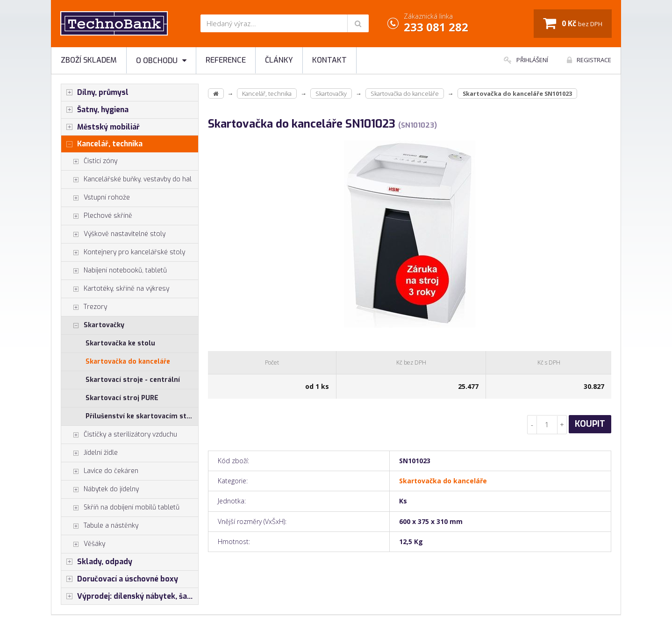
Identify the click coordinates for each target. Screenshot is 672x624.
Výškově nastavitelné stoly (113, 234)
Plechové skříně (97, 216)
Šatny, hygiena (95, 110)
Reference (226, 60)
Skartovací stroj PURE (122, 398)
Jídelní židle (89, 453)
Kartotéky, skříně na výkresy (115, 289)
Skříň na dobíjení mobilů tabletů (120, 508)
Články (279, 60)
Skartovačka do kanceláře (128, 362)
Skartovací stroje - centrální (133, 380)
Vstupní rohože (96, 198)
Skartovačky (93, 325)
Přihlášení (526, 60)
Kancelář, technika (102, 144)
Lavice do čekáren (100, 471)
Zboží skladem (89, 60)
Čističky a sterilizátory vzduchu (119, 435)
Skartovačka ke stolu (120, 343)
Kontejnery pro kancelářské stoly (123, 252)
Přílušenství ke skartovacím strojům (142, 416)
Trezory (84, 307)
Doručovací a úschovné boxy (120, 579)
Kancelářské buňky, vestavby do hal (126, 179)
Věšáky (83, 544)
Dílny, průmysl (95, 93)
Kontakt (329, 60)
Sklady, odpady (97, 562)
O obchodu (161, 61)
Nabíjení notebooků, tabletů (114, 271)
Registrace (589, 60)
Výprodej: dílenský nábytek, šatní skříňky (130, 596)
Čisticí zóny (89, 161)
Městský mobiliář (100, 127)
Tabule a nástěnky (100, 526)
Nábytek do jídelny (100, 489)
